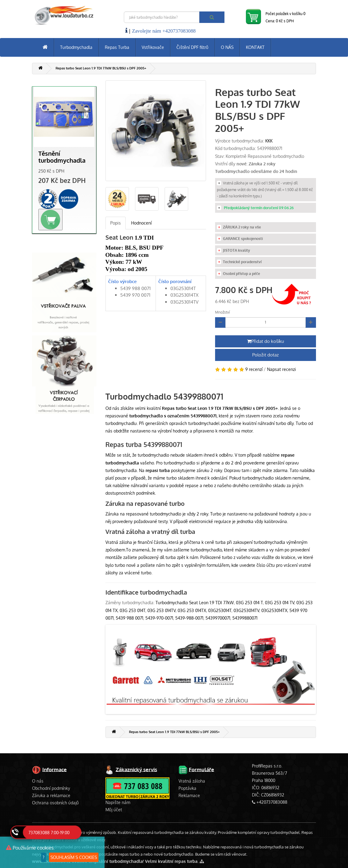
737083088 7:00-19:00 (49, 833)
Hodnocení (141, 223)
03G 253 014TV (161, 610)
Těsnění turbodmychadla (62, 157)
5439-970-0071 (159, 618)
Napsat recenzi (282, 369)
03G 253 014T (132, 610)
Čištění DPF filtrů (192, 47)
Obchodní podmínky (51, 788)
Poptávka (187, 788)
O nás (38, 781)
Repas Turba (117, 47)
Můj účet (114, 810)
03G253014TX (274, 610)
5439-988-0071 (189, 618)
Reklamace (189, 795)
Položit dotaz (266, 355)
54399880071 (245, 618)
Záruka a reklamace (51, 795)
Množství (222, 312)
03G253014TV (246, 610)
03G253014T (220, 610)
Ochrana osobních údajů (55, 803)
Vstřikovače (153, 47)
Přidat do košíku (266, 341)
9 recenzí (254, 369)
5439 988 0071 (129, 618)
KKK (269, 141)
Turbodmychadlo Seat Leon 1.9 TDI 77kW (195, 603)
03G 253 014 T (249, 603)
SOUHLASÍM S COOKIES (74, 857)
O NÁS (227, 47)
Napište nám (118, 802)
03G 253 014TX (192, 610)
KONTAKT (255, 47)
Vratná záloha (192, 781)
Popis (116, 223)
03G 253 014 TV (280, 603)
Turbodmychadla (76, 47)
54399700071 (218, 618)
